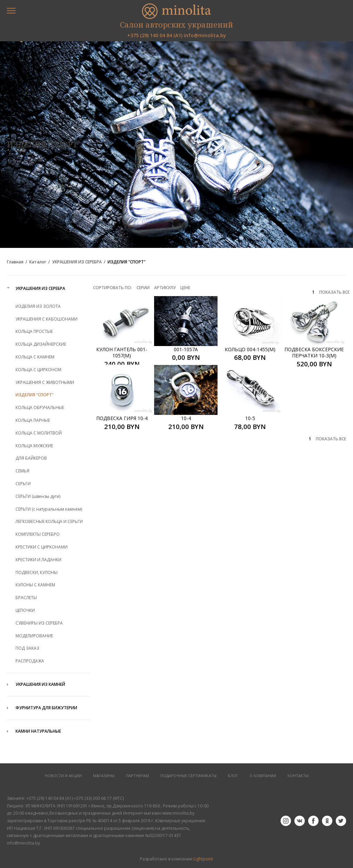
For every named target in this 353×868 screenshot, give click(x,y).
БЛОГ (233, 776)
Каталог (38, 262)
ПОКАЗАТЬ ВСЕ (334, 292)
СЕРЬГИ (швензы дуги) (38, 496)
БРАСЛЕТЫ (26, 598)
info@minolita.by (205, 35)
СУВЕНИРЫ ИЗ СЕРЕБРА (39, 623)
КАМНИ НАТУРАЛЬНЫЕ (38, 731)
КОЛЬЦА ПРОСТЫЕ (34, 331)
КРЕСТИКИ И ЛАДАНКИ (38, 560)
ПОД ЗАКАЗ (27, 648)
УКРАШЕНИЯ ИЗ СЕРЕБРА (77, 262)
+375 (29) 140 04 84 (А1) (155, 35)
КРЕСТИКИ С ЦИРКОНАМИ (42, 547)
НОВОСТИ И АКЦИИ (63, 776)
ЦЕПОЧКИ (25, 610)
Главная (15, 262)
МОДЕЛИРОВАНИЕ (34, 636)
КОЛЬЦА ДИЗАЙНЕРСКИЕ (41, 344)
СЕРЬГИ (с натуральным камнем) (49, 509)
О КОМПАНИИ (263, 776)
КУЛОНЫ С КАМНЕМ (35, 585)
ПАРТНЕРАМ (137, 776)
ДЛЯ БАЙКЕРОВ (31, 458)
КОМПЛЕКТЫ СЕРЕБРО (38, 534)
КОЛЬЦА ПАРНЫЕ (33, 420)
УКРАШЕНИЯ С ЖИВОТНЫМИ (45, 382)
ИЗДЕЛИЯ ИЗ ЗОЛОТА (38, 306)
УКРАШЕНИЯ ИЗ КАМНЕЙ (40, 684)
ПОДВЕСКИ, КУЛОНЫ (37, 572)
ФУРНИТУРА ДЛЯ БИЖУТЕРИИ (46, 708)
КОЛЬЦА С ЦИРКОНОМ (38, 370)
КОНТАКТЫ (298, 776)
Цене (185, 288)
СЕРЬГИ (23, 484)
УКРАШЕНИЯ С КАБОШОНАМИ (47, 319)
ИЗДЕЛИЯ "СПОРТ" (127, 262)
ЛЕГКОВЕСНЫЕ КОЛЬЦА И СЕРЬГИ (49, 521)
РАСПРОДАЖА (30, 661)
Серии (143, 288)
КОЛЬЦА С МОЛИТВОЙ (39, 433)
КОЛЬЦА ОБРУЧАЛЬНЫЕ (40, 407)
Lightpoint (203, 859)
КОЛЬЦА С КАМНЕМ (35, 357)
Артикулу (165, 288)
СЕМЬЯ (22, 471)
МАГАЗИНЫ (104, 776)
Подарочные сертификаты (188, 776)
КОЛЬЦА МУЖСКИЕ (34, 446)
